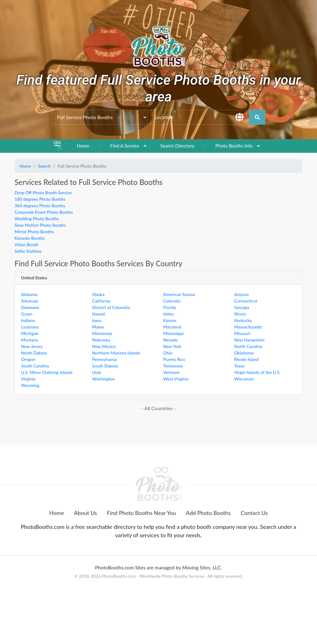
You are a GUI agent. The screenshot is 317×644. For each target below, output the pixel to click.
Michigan (30, 333)
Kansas (170, 320)
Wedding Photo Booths (37, 219)
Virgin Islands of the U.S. (257, 372)
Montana (30, 340)
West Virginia (176, 379)
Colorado (172, 301)
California (101, 301)
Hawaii (99, 314)
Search (44, 166)
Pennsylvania (105, 359)
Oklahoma (244, 353)
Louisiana (30, 327)
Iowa (97, 320)
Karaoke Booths (30, 238)
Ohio (168, 353)
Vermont (171, 372)
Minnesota (102, 333)
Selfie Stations (28, 251)
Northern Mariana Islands (116, 353)
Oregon (28, 359)
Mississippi (173, 333)
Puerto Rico (174, 359)
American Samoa (179, 294)
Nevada (170, 340)
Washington (104, 379)
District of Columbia (111, 307)
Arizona (242, 294)
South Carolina (35, 366)
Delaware (30, 307)
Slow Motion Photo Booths (40, 225)
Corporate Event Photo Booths (44, 212)
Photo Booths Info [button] (234, 146)
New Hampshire (250, 340)
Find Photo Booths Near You (141, 541)
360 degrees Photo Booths (40, 206)
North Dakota (34, 353)
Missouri (243, 333)
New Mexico (104, 346)
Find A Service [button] (125, 146)
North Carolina (248, 346)
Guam (27, 314)
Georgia (242, 307)
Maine (98, 327)
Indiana (28, 320)
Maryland (172, 327)
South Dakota (105, 366)
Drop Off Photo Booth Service (43, 193)
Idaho (168, 314)
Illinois (240, 314)
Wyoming (30, 385)
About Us (85, 541)
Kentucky (243, 320)
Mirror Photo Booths (34, 232)
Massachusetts (248, 327)
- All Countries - (158, 408)
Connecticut (246, 301)
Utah (97, 372)
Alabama (29, 294)
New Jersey (32, 346)
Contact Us (254, 541)
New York (172, 346)
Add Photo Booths (208, 541)
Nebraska (101, 340)
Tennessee (173, 366)
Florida (170, 307)
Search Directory (177, 146)
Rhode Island (247, 359)
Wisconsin (244, 379)
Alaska (98, 294)
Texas (240, 366)
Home (83, 146)
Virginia (28, 379)
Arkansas (30, 301)
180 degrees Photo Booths (40, 199)
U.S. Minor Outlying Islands (47, 372)
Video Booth (26, 245)
